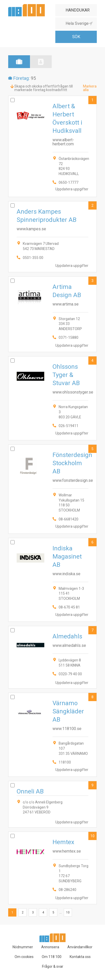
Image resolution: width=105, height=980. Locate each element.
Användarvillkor (80, 947)
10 (92, 836)
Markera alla (90, 88)
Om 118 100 (52, 957)
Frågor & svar (53, 966)
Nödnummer (23, 947)
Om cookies (24, 957)
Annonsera (50, 947)
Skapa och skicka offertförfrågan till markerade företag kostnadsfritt (44, 88)
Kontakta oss (80, 957)
